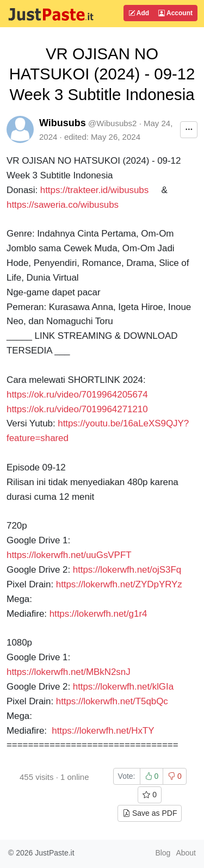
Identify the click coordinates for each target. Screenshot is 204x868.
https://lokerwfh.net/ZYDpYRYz (119, 584)
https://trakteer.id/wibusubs (94, 190)
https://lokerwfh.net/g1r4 (98, 614)
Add (139, 13)
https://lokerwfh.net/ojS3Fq (127, 570)
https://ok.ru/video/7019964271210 (78, 409)
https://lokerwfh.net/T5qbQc (112, 701)
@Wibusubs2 (112, 123)
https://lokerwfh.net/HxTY (103, 731)
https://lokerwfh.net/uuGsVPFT (69, 555)
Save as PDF (150, 813)
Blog (163, 853)
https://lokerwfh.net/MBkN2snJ (69, 672)
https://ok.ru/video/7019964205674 (77, 395)
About (186, 853)
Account (175, 13)
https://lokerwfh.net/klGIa (123, 687)
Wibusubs (63, 123)
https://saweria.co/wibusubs (63, 205)
